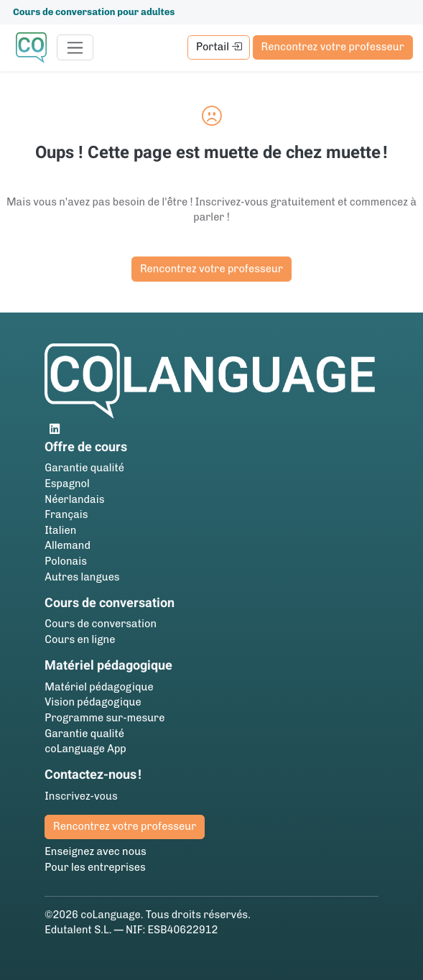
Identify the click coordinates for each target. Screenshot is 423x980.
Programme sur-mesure (104, 718)
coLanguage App (85, 749)
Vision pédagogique (93, 702)
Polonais (66, 561)
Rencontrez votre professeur (333, 47)
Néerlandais (74, 499)
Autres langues (82, 577)
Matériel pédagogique (99, 687)
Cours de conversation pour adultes (94, 12)
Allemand (68, 545)
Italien (60, 530)
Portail (219, 47)
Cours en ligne (80, 639)
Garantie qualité (84, 468)
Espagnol (67, 484)
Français (66, 514)
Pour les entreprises (95, 867)
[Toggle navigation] (75, 47)
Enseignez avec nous (96, 851)
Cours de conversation (101, 624)
